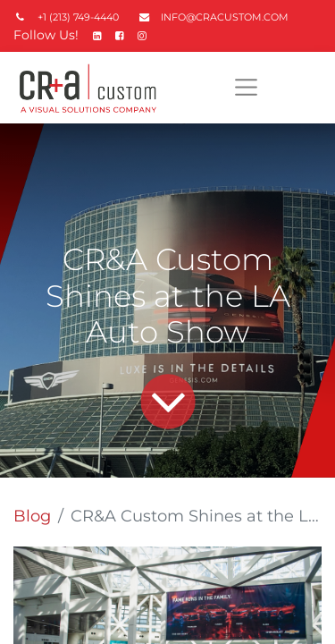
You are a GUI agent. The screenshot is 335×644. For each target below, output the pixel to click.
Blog (32, 516)
